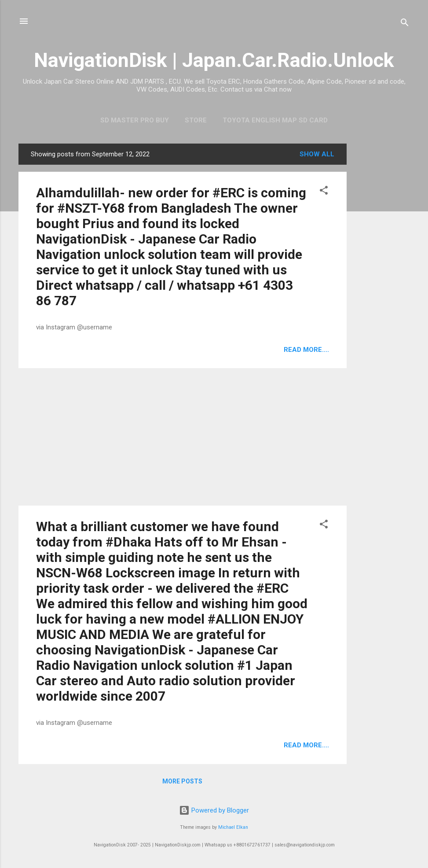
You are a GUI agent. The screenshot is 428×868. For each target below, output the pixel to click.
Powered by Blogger (214, 810)
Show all (317, 154)
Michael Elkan (233, 827)
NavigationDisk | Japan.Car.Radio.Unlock (214, 60)
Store (196, 120)
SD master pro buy (135, 120)
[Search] (405, 24)
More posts (182, 781)
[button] (324, 192)
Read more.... (306, 350)
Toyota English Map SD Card (275, 120)
